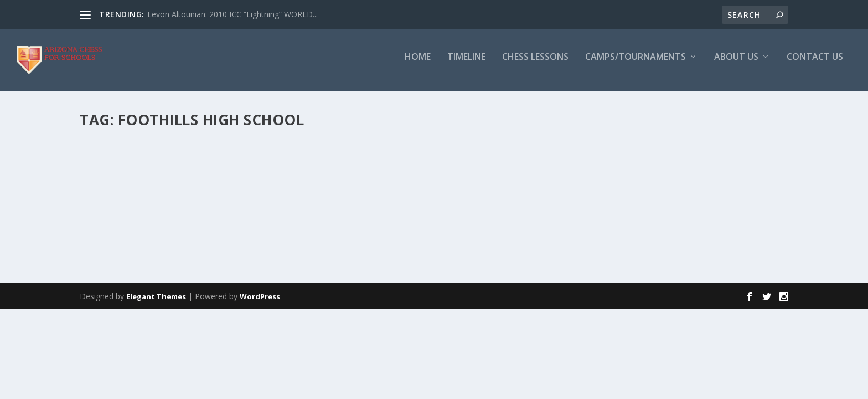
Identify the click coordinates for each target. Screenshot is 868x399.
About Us (736, 65)
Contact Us (815, 65)
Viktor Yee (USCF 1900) (145, 160)
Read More (120, 260)
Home (418, 65)
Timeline (466, 65)
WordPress (260, 330)
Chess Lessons (535, 65)
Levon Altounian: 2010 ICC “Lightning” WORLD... (232, 14)
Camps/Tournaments (635, 65)
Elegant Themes (156, 330)
